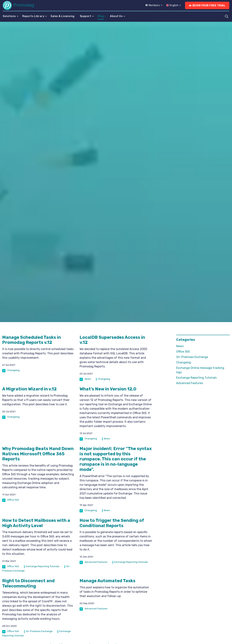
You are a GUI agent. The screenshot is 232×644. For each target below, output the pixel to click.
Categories (186, 340)
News (88, 379)
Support (86, 16)
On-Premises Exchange (39, 631)
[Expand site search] (227, 16)
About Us (116, 16)
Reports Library (33, 16)
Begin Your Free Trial (207, 6)
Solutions (9, 16)
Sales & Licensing (63, 16)
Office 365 (13, 500)
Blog (101, 16)
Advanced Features (96, 562)
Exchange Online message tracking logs (200, 370)
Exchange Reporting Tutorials (43, 566)
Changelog (13, 370)
